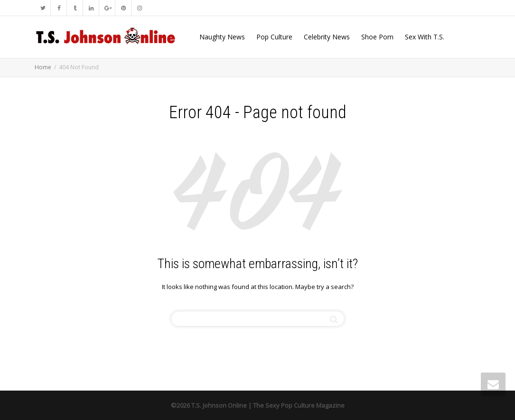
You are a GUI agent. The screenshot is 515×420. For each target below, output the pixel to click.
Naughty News (222, 37)
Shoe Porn (377, 37)
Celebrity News (327, 37)
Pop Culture (274, 37)
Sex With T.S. (425, 37)
